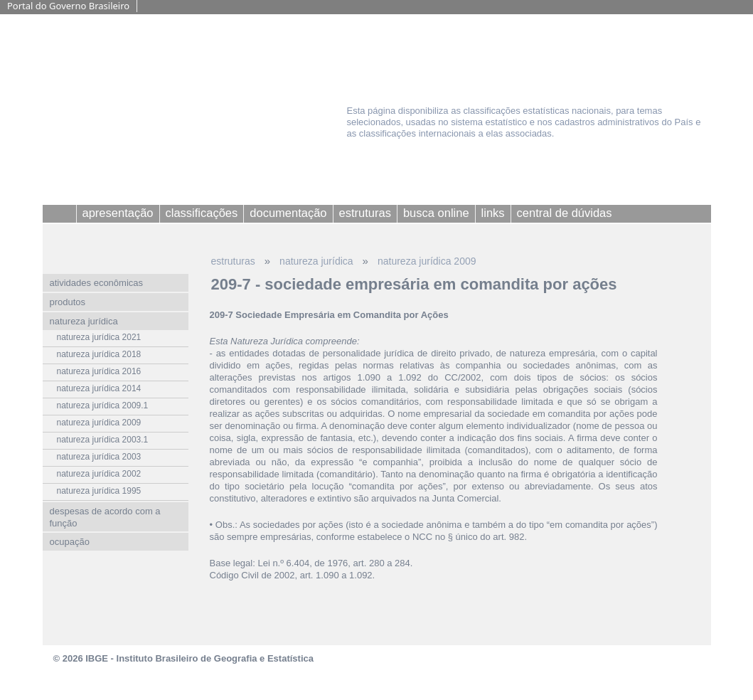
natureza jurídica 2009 (427, 261)
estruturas (233, 261)
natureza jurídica (316, 261)
